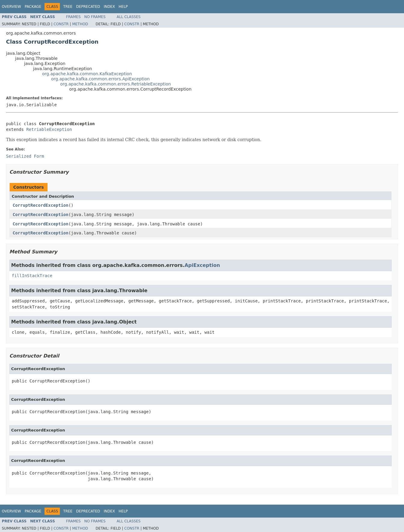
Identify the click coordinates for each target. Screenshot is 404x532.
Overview (11, 7)
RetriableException (49, 129)
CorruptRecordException (40, 205)
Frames (74, 17)
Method (80, 24)
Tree (68, 7)
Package (33, 7)
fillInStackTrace (32, 276)
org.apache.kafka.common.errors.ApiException (100, 79)
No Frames (95, 17)
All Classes (129, 17)
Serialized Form (25, 156)
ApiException (202, 265)
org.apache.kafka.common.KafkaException (87, 74)
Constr (61, 24)
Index (109, 7)
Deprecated (88, 7)
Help (123, 7)
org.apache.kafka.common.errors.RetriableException (116, 84)
